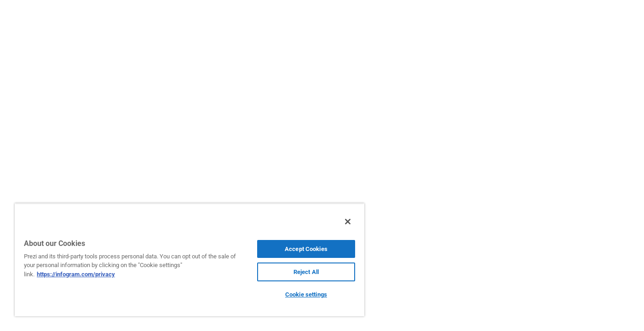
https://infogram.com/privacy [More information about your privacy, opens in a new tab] (76, 274)
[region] (190, 260)
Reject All (306, 272)
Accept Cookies (306, 249)
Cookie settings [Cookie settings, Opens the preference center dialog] (306, 294)
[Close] (348, 222)
